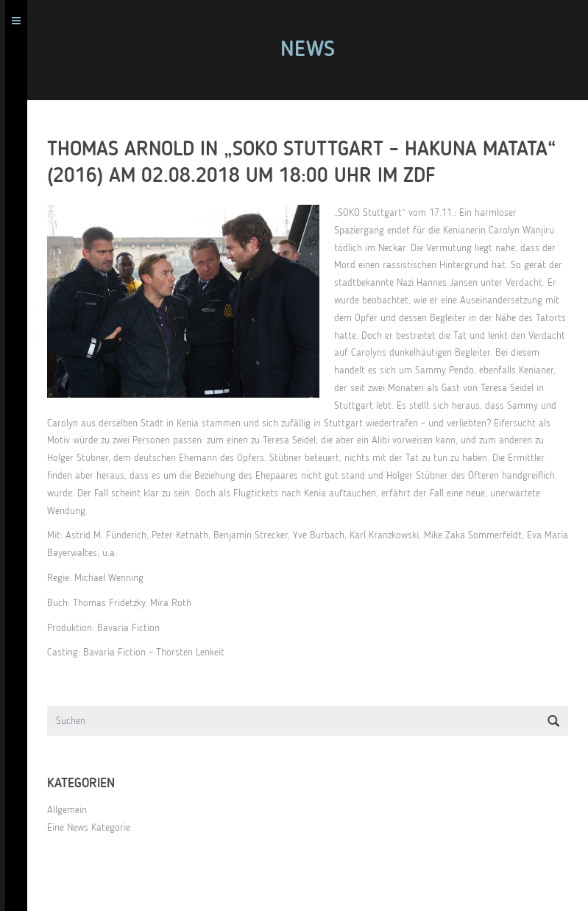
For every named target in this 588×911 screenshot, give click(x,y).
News (313, 50)
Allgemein (72, 810)
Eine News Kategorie (94, 828)
